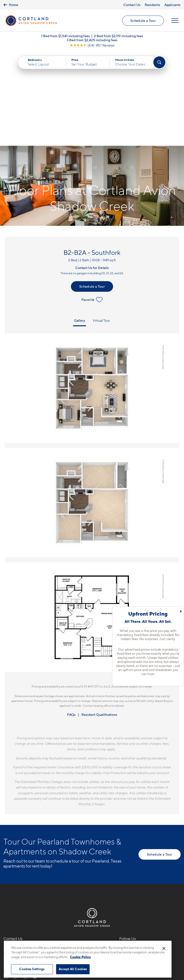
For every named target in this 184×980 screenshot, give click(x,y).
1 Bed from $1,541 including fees (66, 36)
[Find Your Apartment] (159, 62)
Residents (152, 5)
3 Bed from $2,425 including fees (92, 40)
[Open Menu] (175, 21)
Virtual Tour (101, 225)
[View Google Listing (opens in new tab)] (92, 45)
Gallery (80, 225)
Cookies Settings (32, 969)
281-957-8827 (16, 855)
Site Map (113, 938)
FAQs (71, 620)
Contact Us (132, 5)
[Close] (164, 948)
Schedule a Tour (143, 20)
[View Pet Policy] (44, 881)
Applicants (172, 5)
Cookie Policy (80, 957)
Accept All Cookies (73, 969)
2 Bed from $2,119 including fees (118, 36)
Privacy (70, 938)
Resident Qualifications (99, 620)
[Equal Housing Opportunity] (6, 881)
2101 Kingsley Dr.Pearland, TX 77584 (21, 866)
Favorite (92, 205)
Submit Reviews (91, 938)
